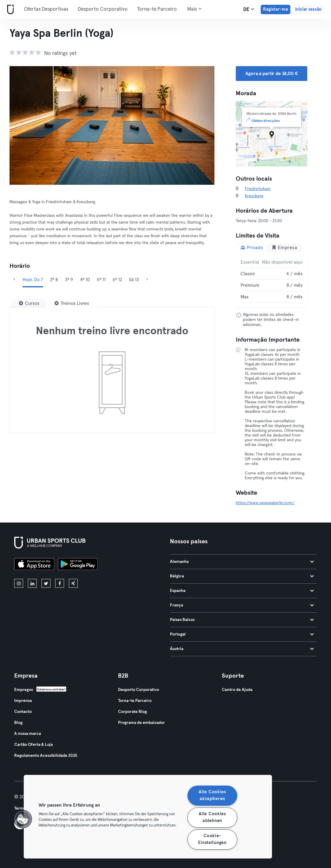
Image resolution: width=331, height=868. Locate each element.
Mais (194, 9)
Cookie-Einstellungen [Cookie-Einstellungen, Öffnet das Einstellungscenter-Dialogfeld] (212, 839)
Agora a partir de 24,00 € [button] (271, 74)
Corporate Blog (132, 712)
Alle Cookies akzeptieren (212, 795)
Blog (18, 723)
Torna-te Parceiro (157, 9)
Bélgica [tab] (242, 576)
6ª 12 (117, 280)
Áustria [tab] (242, 649)
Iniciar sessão (308, 9)
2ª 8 (54, 280)
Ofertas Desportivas (46, 9)
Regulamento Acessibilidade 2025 (46, 756)
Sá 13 (134, 280)
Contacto (23, 712)
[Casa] (9, 10)
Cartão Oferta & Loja (34, 745)
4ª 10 (85, 280)
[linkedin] (32, 583)
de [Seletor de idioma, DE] (249, 9)
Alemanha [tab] (242, 562)
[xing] (73, 583)
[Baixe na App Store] (34, 565)
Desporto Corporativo (103, 9)
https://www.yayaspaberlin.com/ (265, 503)
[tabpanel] (272, 280)
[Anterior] (14, 280)
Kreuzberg (254, 196)
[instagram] (19, 583)
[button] (23, 819)
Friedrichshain (258, 189)
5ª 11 (101, 280)
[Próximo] (147, 280)
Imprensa (23, 701)
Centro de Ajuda (237, 690)
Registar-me (276, 9)
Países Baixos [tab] (242, 620)
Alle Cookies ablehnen (212, 817)
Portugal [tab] (242, 634)
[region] (148, 817)
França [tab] (242, 605)
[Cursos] (29, 303)
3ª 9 (69, 280)
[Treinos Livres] (72, 303)
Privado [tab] (252, 247)
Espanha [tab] (242, 591)
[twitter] (46, 583)
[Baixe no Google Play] (78, 565)
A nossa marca (28, 734)
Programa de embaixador (141, 723)
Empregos (24, 690)
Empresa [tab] (284, 247)
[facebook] (60, 583)
